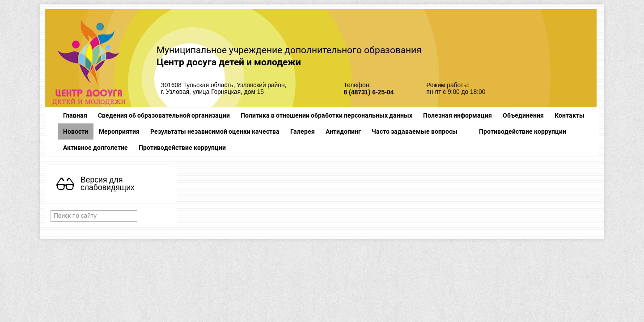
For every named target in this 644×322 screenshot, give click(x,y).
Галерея (303, 131)
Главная (75, 115)
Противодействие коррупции (523, 131)
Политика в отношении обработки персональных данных (326, 115)
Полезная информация (458, 115)
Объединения (523, 115)
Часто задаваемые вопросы (415, 131)
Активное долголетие (95, 148)
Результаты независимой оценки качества (215, 131)
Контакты (570, 115)
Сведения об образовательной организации (164, 115)
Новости (76, 131)
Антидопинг (343, 131)
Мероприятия (119, 131)
